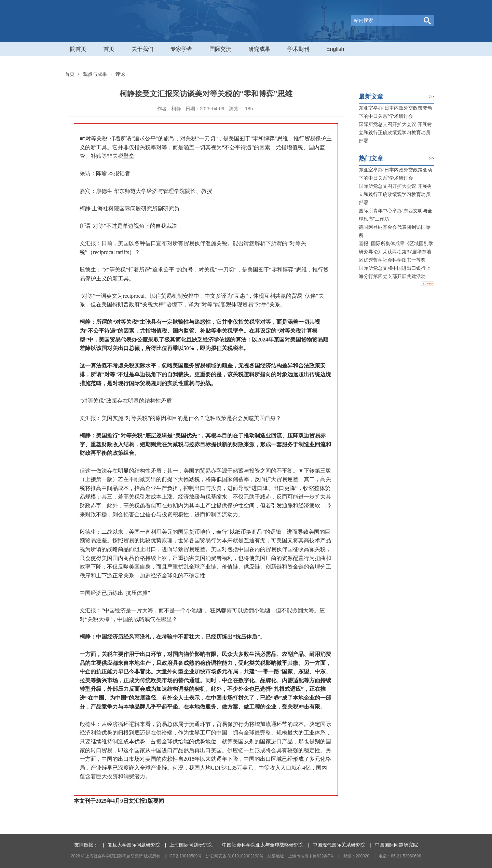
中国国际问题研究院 (396, 845)
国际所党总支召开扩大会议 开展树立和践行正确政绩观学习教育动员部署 (395, 132)
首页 (70, 74)
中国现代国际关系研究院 (339, 845)
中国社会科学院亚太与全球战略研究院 (263, 845)
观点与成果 (95, 74)
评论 (120, 74)
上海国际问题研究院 (191, 845)
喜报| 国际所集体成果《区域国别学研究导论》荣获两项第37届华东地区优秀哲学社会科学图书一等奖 (396, 252)
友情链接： (86, 845)
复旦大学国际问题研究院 (134, 845)
